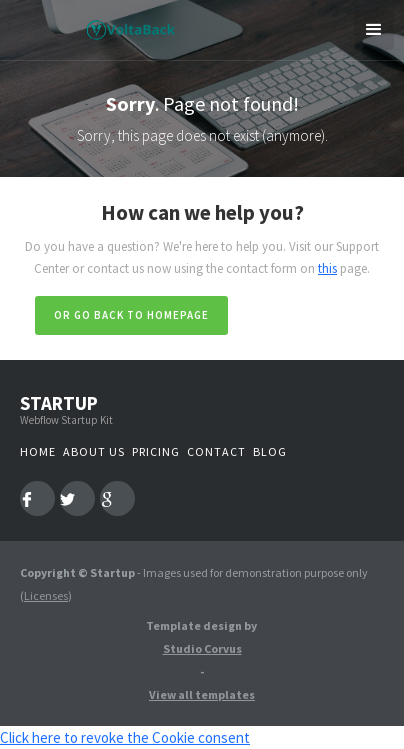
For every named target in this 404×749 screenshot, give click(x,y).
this (327, 268)
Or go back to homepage (131, 315)
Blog (270, 451)
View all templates (202, 694)
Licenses (46, 595)
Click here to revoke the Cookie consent (125, 737)
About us (94, 451)
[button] (374, 30)
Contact (216, 451)
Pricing (156, 451)
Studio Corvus (202, 648)
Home (38, 451)
